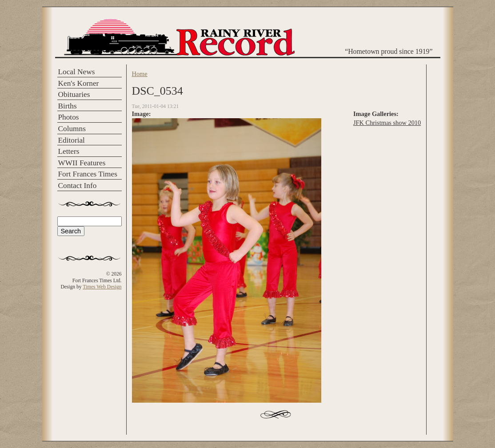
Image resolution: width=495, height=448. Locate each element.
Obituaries (74, 94)
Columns (72, 129)
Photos (69, 117)
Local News (77, 72)
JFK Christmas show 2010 (387, 123)
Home (140, 74)
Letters (69, 151)
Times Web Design (102, 287)
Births (68, 106)
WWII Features (82, 163)
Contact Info (78, 186)
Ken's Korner (79, 83)
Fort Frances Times (88, 174)
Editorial (72, 140)
